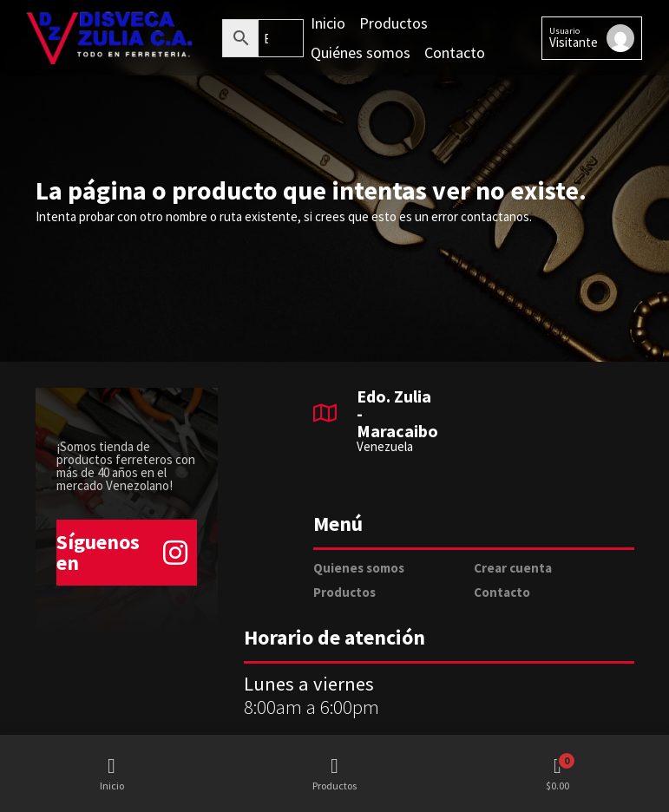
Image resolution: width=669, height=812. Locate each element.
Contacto (502, 592)
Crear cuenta (513, 568)
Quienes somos (359, 568)
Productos (344, 592)
